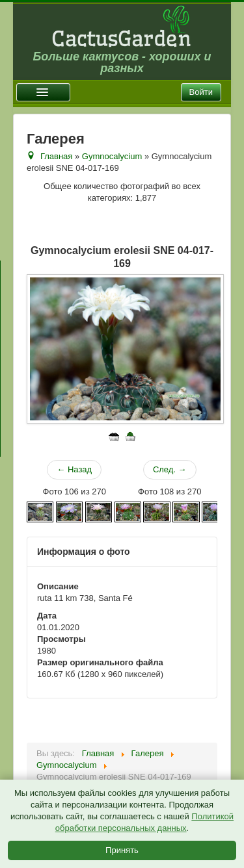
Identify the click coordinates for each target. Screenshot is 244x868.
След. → (170, 469)
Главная (56, 156)
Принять (122, 850)
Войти (201, 92)
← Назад (74, 469)
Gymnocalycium (112, 156)
